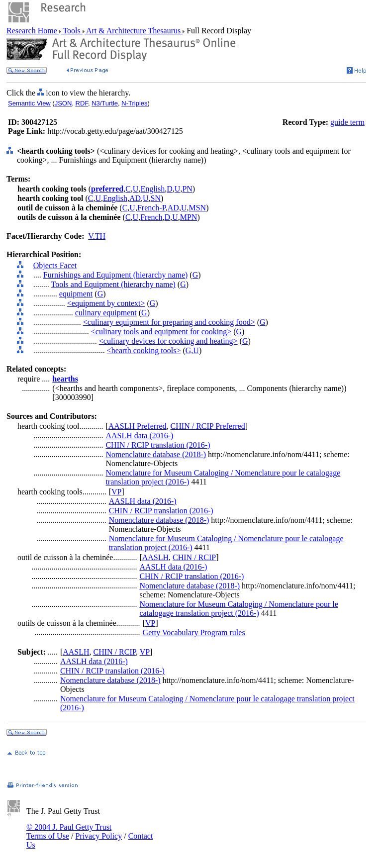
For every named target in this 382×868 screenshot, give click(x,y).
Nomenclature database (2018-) (156, 454)
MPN (189, 217)
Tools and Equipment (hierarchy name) (113, 284)
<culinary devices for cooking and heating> (168, 341)
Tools (72, 31)
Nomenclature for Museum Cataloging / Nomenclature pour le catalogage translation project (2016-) (239, 609)
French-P (151, 208)
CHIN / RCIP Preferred (208, 426)
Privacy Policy (98, 836)
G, (190, 350)
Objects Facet (55, 265)
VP (116, 492)
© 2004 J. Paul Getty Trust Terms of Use (69, 831)
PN (187, 189)
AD (135, 198)
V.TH (97, 236)
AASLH (155, 557)
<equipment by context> (106, 303)
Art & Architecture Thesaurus (134, 31)
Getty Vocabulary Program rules (194, 632)
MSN (197, 208)
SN (156, 198)
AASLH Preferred (138, 426)
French (151, 217)
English (152, 189)
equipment (76, 294)
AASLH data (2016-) (139, 435)
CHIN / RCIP (194, 557)
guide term (347, 122)
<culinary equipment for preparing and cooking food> (169, 322)
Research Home (33, 31)
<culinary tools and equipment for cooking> (161, 332)
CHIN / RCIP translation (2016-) (158, 445)
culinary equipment (106, 313)
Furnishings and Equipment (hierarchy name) (116, 275)
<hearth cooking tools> (144, 350)
